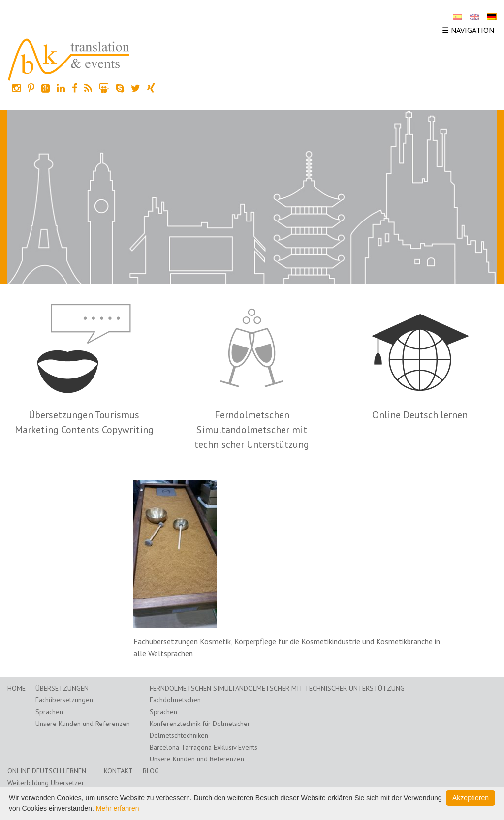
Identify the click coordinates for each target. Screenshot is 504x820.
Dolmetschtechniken (179, 735)
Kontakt (118, 771)
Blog (151, 771)
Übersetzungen (62, 688)
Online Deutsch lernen (420, 415)
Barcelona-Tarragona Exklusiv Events (204, 747)
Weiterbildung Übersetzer (46, 783)
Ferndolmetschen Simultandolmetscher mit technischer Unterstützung (252, 430)
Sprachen (49, 712)
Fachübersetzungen (64, 700)
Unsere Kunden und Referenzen (83, 724)
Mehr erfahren (118, 808)
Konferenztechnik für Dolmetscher (200, 724)
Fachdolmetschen (175, 700)
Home (16, 688)
